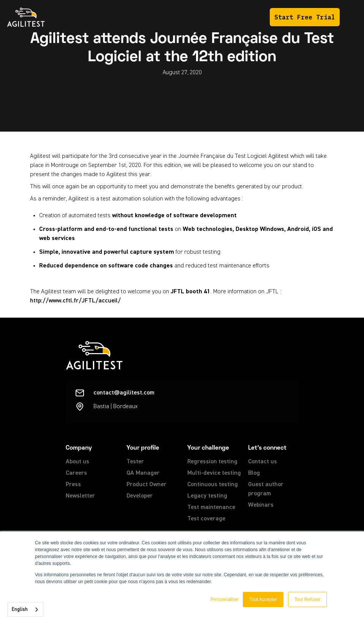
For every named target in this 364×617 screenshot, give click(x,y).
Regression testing (212, 462)
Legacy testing (207, 496)
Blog (254, 473)
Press (73, 485)
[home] (26, 17)
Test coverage (206, 519)
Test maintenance (211, 507)
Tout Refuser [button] (307, 600)
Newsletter (80, 496)
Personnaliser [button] (224, 600)
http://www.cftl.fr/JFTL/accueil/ (75, 301)
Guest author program (266, 489)
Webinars (261, 505)
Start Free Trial (305, 17)
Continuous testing (213, 485)
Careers (76, 473)
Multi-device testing (214, 473)
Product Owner (146, 485)
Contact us (263, 462)
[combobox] (25, 610)
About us (78, 462)
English (20, 610)
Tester (135, 462)
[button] (351, 17)
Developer (140, 496)
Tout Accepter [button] (263, 600)
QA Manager (143, 473)
